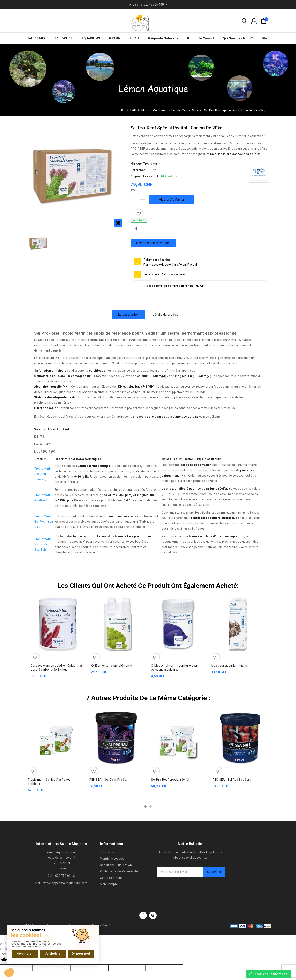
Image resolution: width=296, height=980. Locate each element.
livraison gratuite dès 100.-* (148, 5)
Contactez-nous (111, 878)
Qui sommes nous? (238, 38)
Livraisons (107, 852)
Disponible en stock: (145, 176)
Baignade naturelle (163, 38)
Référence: (138, 170)
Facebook (143, 915)
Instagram (153, 915)
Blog (265, 38)
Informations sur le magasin (61, 844)
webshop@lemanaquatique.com (65, 883)
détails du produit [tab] (165, 315)
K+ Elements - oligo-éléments (112, 665)
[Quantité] (135, 200)
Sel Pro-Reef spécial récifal (170, 779)
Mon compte (109, 884)
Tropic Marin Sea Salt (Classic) (43, 474)
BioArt (134, 38)
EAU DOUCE (64, 38)
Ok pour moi (75, 953)
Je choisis (49, 953)
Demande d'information (153, 243)
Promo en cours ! (201, 38)
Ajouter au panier (172, 200)
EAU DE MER (37, 38)
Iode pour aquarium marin (229, 665)
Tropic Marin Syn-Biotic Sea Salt (43, 544)
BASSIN (115, 38)
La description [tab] (128, 315)
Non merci (23, 953)
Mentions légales (112, 858)
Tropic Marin (152, 164)
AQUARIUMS (91, 38)
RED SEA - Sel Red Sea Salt (232, 779)
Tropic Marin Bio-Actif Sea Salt (44, 522)
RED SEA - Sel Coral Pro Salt (109, 779)
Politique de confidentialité (119, 871)
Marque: (137, 164)
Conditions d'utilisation (116, 865)
